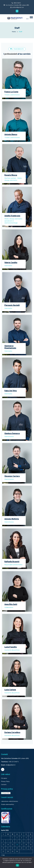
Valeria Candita (11, 263)
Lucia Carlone (10, 690)
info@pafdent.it (11, 765)
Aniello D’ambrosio (12, 216)
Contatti (4, 785)
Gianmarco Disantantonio (10, 347)
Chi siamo (4, 778)
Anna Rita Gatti (11, 604)
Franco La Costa (11, 92)
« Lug (3, 855)
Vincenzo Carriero (12, 476)
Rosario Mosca (11, 175)
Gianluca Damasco (12, 434)
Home (14, 32)
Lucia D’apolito (11, 647)
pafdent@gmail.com (18, 7)
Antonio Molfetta (12, 519)
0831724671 (17, 3)
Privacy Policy (5, 781)
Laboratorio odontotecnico (10, 801)
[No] (32, 862)
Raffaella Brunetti (12, 562)
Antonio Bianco (11, 135)
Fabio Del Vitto (11, 391)
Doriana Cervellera (12, 732)
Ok (17, 865)
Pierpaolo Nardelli (12, 305)
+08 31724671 (14, 762)
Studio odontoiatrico (8, 804)
